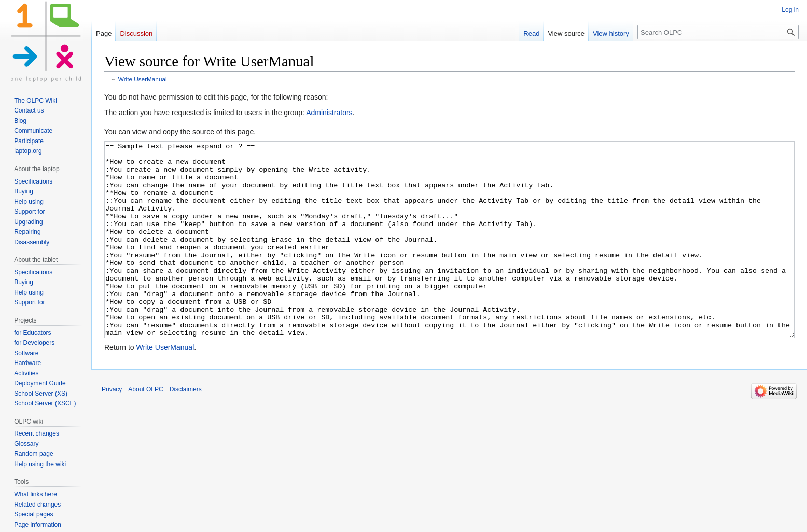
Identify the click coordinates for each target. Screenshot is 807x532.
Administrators (329, 113)
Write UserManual (143, 79)
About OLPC (145, 428)
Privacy (112, 428)
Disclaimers (186, 428)
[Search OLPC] (718, 32)
